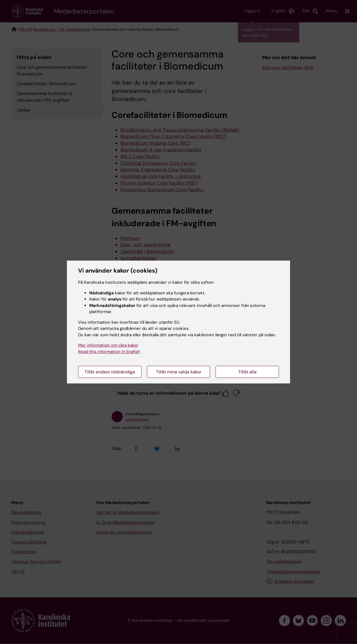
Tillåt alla (247, 372)
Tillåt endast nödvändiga (110, 372)
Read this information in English (109, 352)
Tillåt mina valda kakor (179, 372)
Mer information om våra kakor (108, 345)
